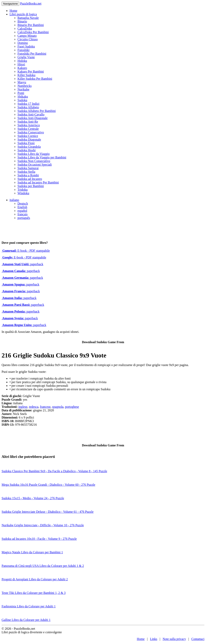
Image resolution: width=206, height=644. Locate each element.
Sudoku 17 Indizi (28, 104)
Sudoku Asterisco (29, 125)
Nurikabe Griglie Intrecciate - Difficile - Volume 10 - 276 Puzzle (43, 525)
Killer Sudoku (26, 75)
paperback (22, 264)
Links (154, 639)
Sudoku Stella (26, 172)
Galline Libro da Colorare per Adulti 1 (26, 620)
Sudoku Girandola (29, 147)
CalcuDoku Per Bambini (33, 32)
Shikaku (23, 97)
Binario (22, 21)
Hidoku (22, 61)
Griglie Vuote (26, 57)
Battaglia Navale (28, 18)
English (22, 207)
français (23, 214)
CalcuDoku (25, 29)
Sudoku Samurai (28, 168)
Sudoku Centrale (28, 129)
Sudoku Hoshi (27, 150)
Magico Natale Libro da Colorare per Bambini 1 (32, 552)
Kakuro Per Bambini (31, 71)
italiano (14, 200)
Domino (23, 43)
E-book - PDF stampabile (26, 251)
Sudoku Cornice (28, 136)
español (22, 211)
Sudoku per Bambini (31, 186)
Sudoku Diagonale (29, 139)
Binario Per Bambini (31, 25)
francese (45, 407)
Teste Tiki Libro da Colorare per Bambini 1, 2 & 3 (34, 593)
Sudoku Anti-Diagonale (33, 118)
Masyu (22, 82)
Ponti (21, 93)
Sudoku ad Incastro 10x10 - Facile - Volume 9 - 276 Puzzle (39, 539)
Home (13, 11)
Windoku (23, 193)
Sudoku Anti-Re (28, 122)
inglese (23, 407)
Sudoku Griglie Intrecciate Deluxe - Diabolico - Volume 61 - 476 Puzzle (48, 512)
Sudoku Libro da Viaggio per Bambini (42, 157)
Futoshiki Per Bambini (32, 54)
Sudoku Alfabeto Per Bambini (37, 111)
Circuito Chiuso (28, 39)
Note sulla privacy (174, 639)
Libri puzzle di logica (23, 14)
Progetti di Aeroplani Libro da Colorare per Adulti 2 (35, 579)
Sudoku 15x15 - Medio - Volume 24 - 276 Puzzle (33, 498)
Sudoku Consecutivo (31, 132)
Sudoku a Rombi (28, 175)
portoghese (72, 407)
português (24, 218)
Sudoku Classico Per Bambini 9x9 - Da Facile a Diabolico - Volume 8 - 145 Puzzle (54, 471)
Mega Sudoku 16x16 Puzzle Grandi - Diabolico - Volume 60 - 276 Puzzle (48, 485)
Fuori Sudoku (26, 46)
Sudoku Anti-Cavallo (31, 114)
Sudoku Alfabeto (28, 107)
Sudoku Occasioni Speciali (35, 165)
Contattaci (198, 639)
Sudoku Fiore (26, 143)
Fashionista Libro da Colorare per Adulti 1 (29, 606)
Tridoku (23, 190)
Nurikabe (23, 89)
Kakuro (22, 68)
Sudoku (22, 100)
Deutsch (23, 203)
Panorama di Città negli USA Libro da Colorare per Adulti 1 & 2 (43, 566)
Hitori (21, 64)
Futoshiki (23, 50)
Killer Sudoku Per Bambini (35, 79)
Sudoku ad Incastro (30, 179)
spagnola (58, 407)
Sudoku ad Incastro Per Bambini (38, 182)
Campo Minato (27, 36)
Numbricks (25, 86)
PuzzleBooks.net (31, 3)
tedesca (34, 407)
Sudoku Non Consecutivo (34, 161)
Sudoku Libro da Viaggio (34, 154)
